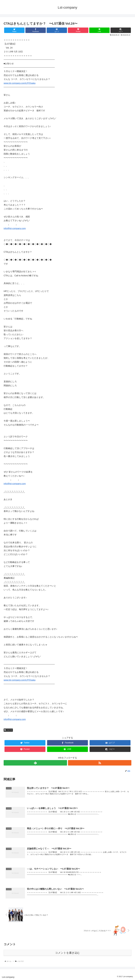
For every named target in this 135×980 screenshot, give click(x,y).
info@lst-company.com (15, 228)
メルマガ (8, 730)
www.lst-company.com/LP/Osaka (20, 83)
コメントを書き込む (68, 953)
